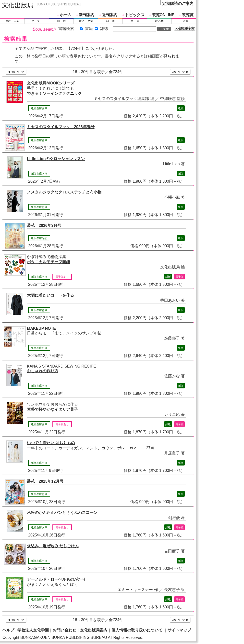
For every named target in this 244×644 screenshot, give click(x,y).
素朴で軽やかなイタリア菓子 (52, 409)
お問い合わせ (64, 630)
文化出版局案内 (94, 630)
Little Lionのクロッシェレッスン (56, 159)
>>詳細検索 (185, 29)
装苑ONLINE (163, 15)
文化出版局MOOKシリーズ (51, 83)
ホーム (66, 15)
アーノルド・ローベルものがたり (56, 579)
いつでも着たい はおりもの (51, 443)
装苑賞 (188, 15)
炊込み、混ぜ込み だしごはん (53, 546)
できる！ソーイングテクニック (54, 93)
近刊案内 (110, 15)
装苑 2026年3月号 (44, 226)
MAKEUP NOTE (41, 328)
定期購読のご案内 (178, 4)
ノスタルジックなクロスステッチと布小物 (64, 192)
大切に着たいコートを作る (50, 295)
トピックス (135, 15)
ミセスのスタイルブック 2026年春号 (61, 127)
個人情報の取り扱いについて (137, 630)
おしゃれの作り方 (43, 371)
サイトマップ (179, 630)
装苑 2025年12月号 (45, 481)
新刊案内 (87, 15)
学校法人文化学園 (33, 630)
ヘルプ (8, 630)
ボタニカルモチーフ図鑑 (49, 262)
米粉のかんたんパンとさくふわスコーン (62, 513)
